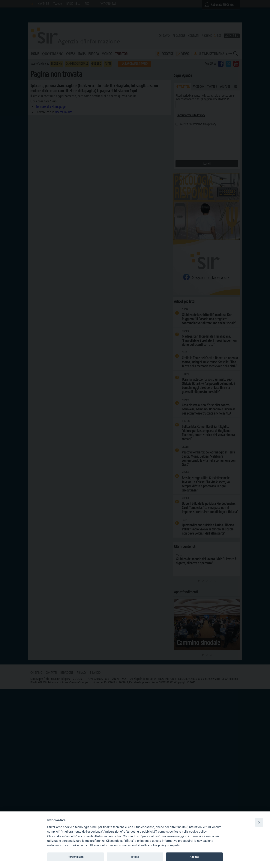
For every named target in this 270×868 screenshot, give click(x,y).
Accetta (194, 857)
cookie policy (157, 845)
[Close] (259, 822)
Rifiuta (135, 857)
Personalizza (75, 857)
